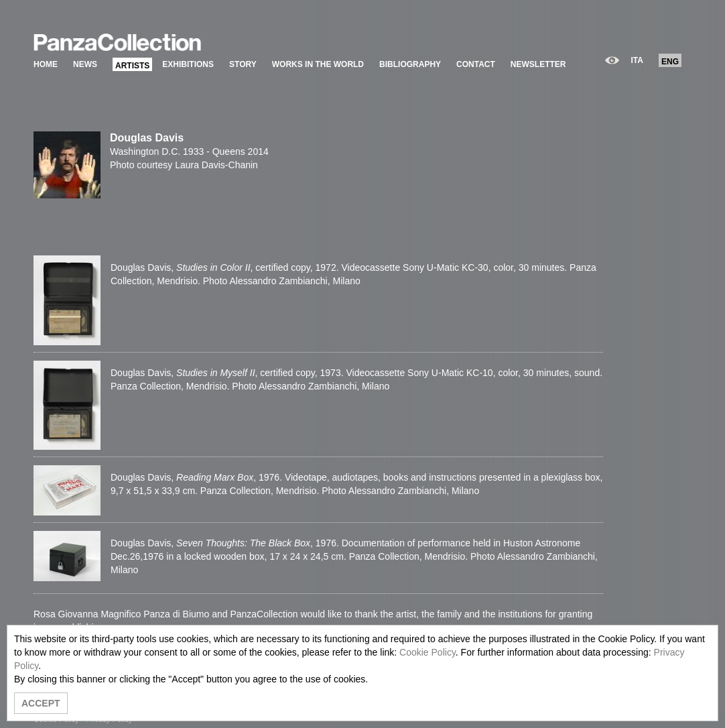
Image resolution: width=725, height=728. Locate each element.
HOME (46, 64)
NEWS (85, 64)
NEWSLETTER (538, 64)
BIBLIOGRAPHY (410, 64)
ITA (637, 60)
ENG (670, 62)
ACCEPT (41, 703)
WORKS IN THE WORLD (318, 64)
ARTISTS (132, 66)
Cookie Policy (427, 652)
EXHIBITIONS (188, 64)
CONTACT (476, 64)
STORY (243, 64)
